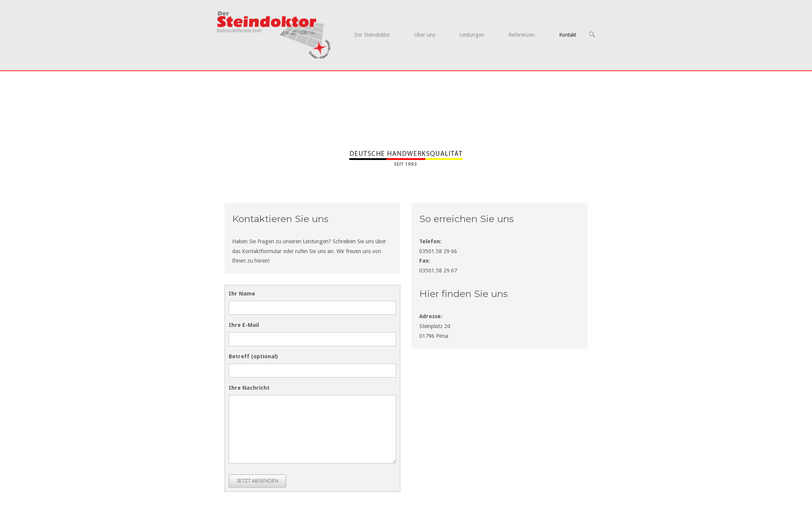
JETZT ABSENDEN (257, 481)
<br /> (500, 417)
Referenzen (522, 35)
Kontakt (568, 35)
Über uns (425, 35)
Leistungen (472, 35)
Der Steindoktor (372, 35)
